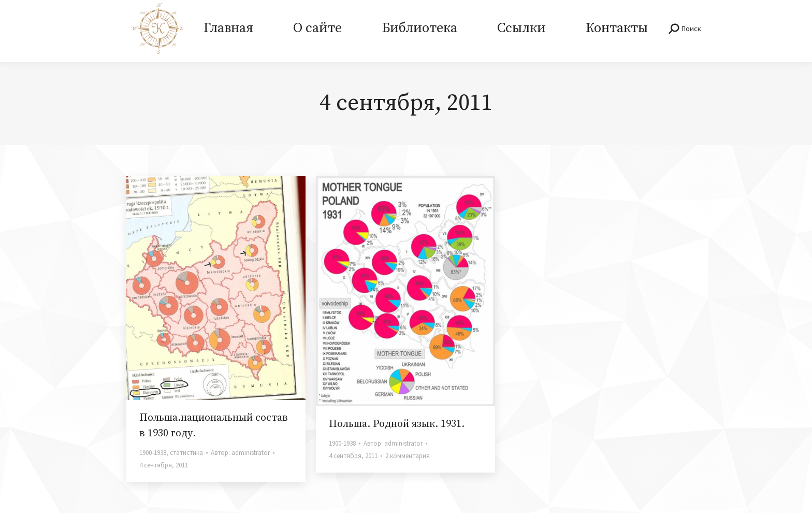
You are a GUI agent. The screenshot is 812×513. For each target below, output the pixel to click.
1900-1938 (153, 453)
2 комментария (408, 456)
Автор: (240, 453)
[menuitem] (228, 31)
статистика (186, 453)
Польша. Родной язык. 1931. (397, 424)
